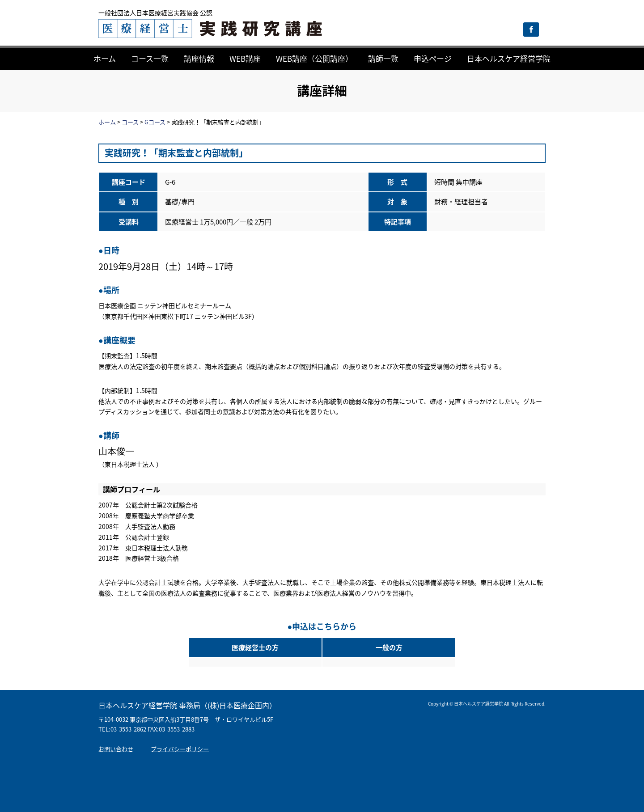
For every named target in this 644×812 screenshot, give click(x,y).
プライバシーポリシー (180, 749)
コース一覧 (150, 58)
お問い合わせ (116, 749)
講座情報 (199, 58)
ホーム (105, 58)
